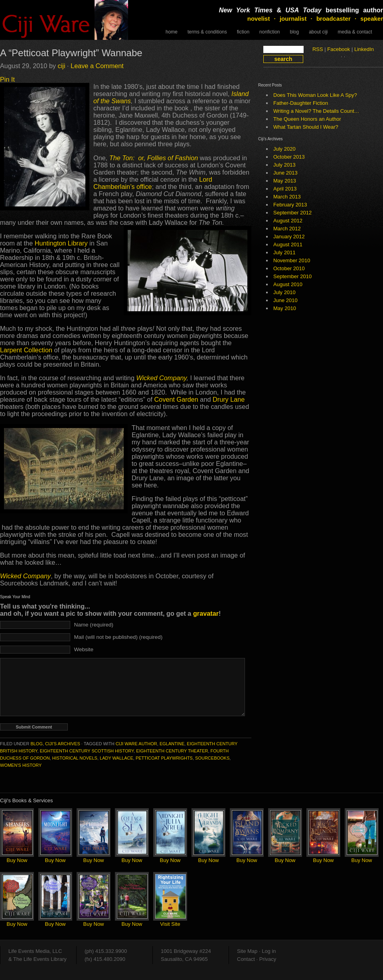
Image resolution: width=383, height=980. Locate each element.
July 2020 (284, 149)
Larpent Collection (26, 350)
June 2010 (285, 300)
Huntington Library (62, 243)
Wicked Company (161, 378)
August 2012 (288, 221)
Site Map (247, 951)
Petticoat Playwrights (164, 758)
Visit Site (170, 924)
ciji (62, 66)
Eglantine (172, 744)
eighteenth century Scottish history (87, 751)
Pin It (7, 79)
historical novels (75, 758)
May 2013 (285, 181)
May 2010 (285, 308)
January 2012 (289, 237)
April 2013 (285, 189)
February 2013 (290, 205)
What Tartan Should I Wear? (306, 127)
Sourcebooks (212, 758)
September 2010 (292, 276)
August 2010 (288, 284)
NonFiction (269, 32)
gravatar (206, 613)
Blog (294, 32)
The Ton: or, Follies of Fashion (154, 158)
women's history (21, 765)
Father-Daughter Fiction (301, 103)
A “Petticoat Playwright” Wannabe (71, 53)
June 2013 (285, 173)
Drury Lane (229, 399)
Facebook (339, 49)
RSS (318, 49)
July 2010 (284, 292)
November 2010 (292, 260)
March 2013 (287, 197)
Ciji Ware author (136, 744)
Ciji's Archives (63, 744)
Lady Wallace (116, 758)
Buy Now (17, 860)
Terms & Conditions (207, 32)
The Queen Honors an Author (307, 119)
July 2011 (284, 252)
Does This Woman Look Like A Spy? (315, 95)
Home (172, 32)
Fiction (243, 32)
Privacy (268, 959)
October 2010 (289, 268)
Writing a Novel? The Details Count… (316, 111)
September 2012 (292, 213)
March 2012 (287, 229)
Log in (269, 951)
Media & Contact (355, 32)
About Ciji (318, 32)
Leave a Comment (97, 66)
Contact (246, 959)
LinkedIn (364, 49)
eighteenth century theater (172, 751)
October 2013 (289, 157)
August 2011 (288, 245)
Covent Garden (176, 399)
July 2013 (284, 165)
